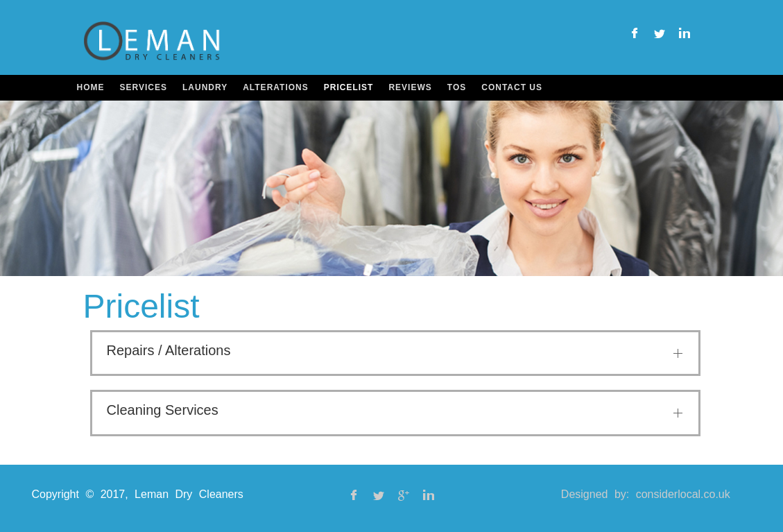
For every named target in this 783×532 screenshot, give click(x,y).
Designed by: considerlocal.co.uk (646, 494)
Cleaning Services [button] (163, 410)
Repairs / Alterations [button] (169, 350)
